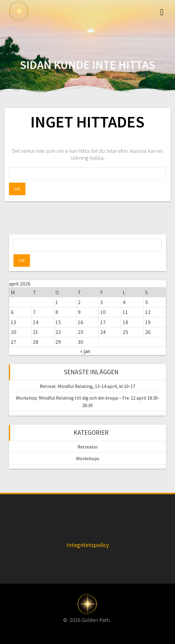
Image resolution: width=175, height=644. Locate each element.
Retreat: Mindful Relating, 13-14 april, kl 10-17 (87, 386)
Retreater (88, 447)
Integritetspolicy (88, 545)
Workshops (88, 458)
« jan (85, 351)
